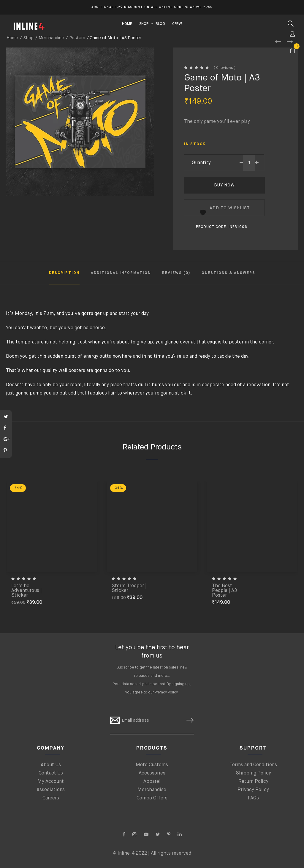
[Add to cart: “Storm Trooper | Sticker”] (183, 577)
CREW (177, 24)
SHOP (144, 24)
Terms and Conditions (253, 765)
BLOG (160, 24)
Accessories (152, 773)
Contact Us (51, 773)
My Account (51, 782)
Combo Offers (152, 798)
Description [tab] (64, 273)
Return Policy (253, 782)
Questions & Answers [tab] (228, 273)
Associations (51, 790)
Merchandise (152, 790)
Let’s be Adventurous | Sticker (27, 591)
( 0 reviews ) (225, 68)
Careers (51, 798)
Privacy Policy (166, 693)
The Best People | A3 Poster (224, 591)
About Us (51, 765)
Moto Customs (152, 765)
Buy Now (224, 185)
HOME (127, 24)
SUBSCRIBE (188, 720)
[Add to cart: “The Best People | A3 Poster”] (284, 582)
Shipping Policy (253, 773)
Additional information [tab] (121, 273)
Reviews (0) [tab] (176, 273)
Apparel (152, 782)
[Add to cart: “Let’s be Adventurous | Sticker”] (83, 582)
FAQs (253, 798)
